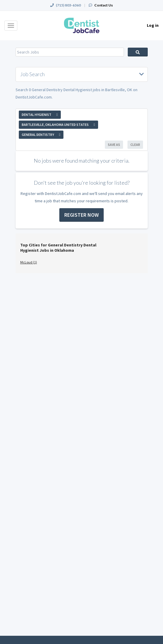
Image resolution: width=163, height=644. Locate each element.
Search (138, 52)
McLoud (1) (29, 262)
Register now (81, 215)
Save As (114, 145)
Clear (135, 145)
